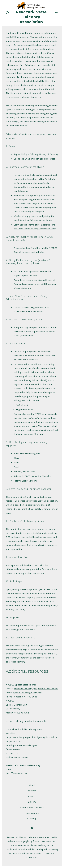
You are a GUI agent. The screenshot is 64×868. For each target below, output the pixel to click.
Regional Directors (25, 409)
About (32, 785)
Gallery (32, 802)
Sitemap (32, 819)
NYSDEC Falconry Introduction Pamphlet (26, 721)
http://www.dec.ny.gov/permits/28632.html (36, 689)
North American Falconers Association (33, 220)
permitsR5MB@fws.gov (25, 745)
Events (32, 796)
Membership (32, 813)
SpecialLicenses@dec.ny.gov (27, 693)
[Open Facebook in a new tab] (32, 828)
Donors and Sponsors (32, 807)
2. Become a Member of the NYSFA (25, 167)
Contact (32, 791)
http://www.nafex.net (16, 773)
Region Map (22, 405)
